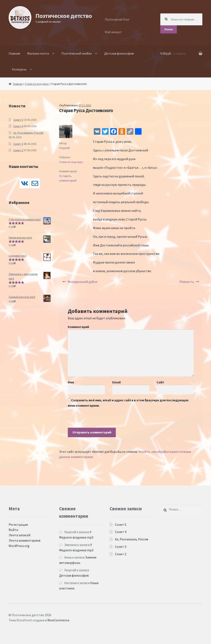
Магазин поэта (38, 53)
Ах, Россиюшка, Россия (28, 133)
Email (117, 382)
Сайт (160, 382)
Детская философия (119, 53)
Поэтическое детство (64, 16)
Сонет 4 (18, 126)
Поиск (169, 29)
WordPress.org (19, 546)
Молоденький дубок (82, 282)
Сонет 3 (18, 144)
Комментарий (78, 327)
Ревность (187, 282)
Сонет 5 (18, 120)
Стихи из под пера (37, 84)
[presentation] (99, 420)
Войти (13, 530)
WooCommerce (58, 620)
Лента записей (19, 535)
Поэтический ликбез (77, 53)
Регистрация (18, 525)
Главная (14, 53)
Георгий (64, 148)
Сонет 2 (18, 150)
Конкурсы (19, 69)
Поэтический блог (117, 19)
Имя (71, 382)
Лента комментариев (25, 540)
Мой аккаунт (113, 32)
